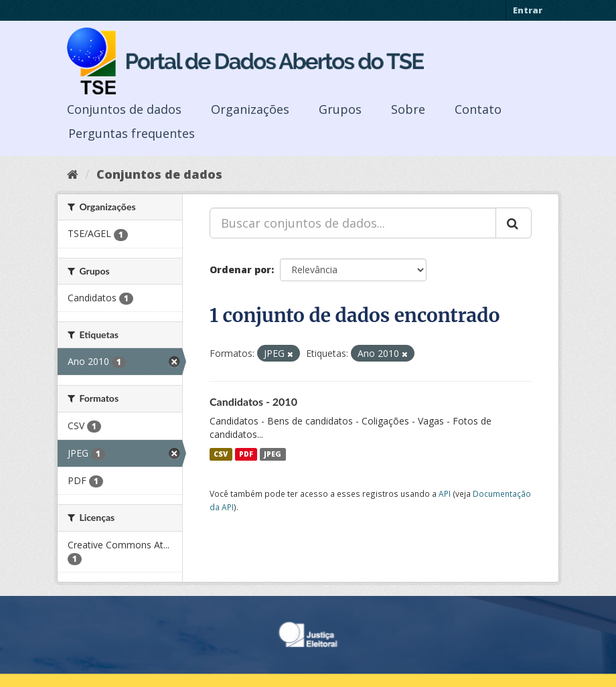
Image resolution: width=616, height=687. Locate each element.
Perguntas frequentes (132, 133)
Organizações (250, 109)
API (445, 493)
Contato (478, 109)
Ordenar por (240, 270)
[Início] (73, 174)
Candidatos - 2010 (253, 401)
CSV (221, 454)
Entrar (528, 10)
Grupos (340, 109)
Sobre (408, 109)
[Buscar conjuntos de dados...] (353, 223)
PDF (246, 454)
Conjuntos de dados (124, 109)
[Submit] (514, 223)
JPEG (273, 454)
